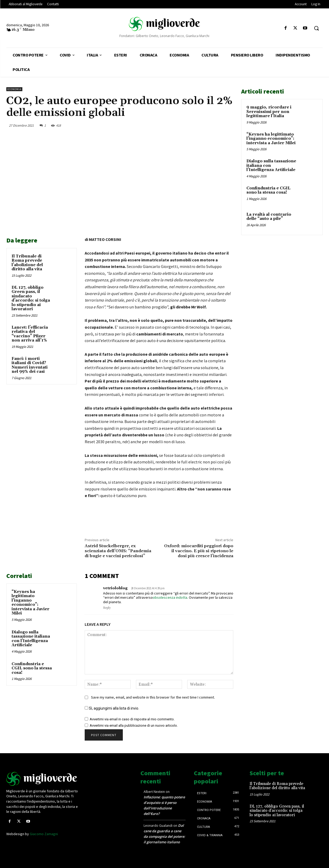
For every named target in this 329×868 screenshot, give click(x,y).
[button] (316, 28)
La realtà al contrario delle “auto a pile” (269, 217)
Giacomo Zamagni (44, 834)
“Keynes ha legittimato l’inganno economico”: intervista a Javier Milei (31, 603)
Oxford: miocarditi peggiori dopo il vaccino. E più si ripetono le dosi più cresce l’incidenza (199, 551)
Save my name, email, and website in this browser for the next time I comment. (153, 697)
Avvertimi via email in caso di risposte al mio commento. (132, 719)
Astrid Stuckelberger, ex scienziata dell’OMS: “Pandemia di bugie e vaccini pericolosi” (118, 551)
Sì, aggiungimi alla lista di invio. (112, 708)
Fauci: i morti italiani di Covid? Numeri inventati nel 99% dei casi (30, 365)
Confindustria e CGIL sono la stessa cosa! (32, 668)
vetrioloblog (115, 588)
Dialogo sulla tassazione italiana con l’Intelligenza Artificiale (31, 639)
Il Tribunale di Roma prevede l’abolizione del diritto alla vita (27, 263)
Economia (14, 89)
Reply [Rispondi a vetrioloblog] (107, 608)
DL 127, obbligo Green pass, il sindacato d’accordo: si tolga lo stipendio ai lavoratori (31, 298)
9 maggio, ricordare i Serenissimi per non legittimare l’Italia (269, 112)
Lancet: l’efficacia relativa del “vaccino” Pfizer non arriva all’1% (30, 334)
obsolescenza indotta (170, 597)
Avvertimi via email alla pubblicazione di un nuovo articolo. (134, 725)
